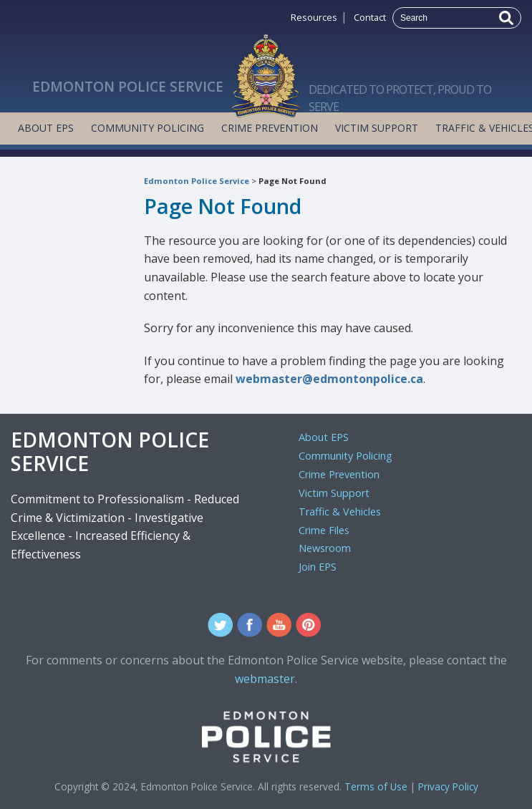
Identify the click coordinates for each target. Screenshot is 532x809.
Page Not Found (292, 181)
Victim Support (377, 128)
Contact (370, 17)
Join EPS (318, 567)
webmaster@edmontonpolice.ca (329, 379)
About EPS (46, 128)
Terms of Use (376, 786)
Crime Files (324, 530)
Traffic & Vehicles (340, 512)
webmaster (265, 679)
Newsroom (325, 548)
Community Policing (147, 128)
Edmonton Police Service (197, 181)
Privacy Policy (448, 786)
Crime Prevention (270, 128)
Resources (314, 17)
